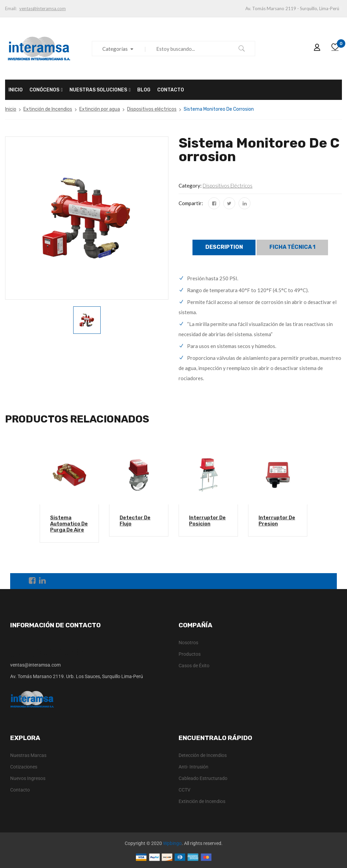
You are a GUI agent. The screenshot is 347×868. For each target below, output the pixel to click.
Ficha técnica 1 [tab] (292, 247)
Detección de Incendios (203, 755)
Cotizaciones (24, 767)
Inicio (11, 109)
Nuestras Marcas (28, 755)
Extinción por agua (100, 109)
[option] (87, 320)
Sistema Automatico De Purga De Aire (69, 524)
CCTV (185, 790)
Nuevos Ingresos (28, 778)
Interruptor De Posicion (207, 521)
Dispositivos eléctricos (152, 109)
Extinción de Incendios (48, 109)
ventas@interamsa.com (43, 8)
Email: (11, 8)
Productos (190, 654)
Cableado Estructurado (203, 778)
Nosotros (188, 643)
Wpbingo (172, 843)
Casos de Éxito (194, 666)
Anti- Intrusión (193, 767)
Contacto (20, 790)
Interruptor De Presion (277, 521)
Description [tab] (224, 247)
